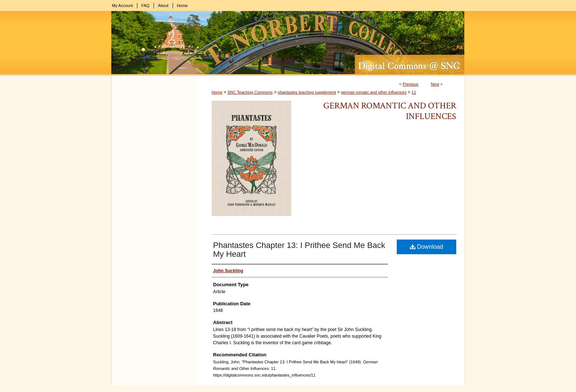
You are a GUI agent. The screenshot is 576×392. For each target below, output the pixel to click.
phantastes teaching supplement (307, 92)
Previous (411, 84)
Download (427, 247)
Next (435, 84)
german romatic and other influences (374, 92)
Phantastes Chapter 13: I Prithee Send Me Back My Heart (299, 250)
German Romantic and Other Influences (390, 111)
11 (414, 92)
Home (217, 92)
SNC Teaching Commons (250, 92)
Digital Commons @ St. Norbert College (288, 43)
